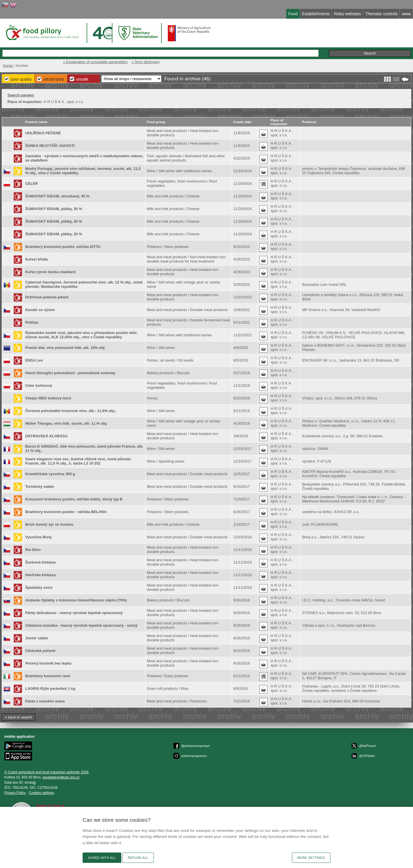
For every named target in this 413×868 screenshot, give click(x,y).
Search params (21, 95)
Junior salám (37, 638)
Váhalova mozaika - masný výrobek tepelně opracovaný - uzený (81, 625)
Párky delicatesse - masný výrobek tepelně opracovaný (74, 613)
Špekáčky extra (39, 588)
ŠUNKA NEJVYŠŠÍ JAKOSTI (50, 146)
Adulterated (53, 79)
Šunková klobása (40, 562)
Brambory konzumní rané (48, 676)
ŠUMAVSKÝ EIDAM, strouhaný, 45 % (57, 196)
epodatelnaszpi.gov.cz (61, 777)
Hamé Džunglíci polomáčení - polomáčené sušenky (70, 373)
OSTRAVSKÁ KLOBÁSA (46, 436)
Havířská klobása (40, 575)
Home (8, 66)
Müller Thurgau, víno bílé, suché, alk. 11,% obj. (66, 423)
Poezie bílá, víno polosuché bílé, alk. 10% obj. (65, 348)
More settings (311, 858)
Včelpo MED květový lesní (48, 398)
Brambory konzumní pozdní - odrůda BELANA (66, 512)
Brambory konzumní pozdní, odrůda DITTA (63, 247)
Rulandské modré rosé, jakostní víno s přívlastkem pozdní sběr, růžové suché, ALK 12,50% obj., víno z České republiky (81, 335)
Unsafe (82, 79)
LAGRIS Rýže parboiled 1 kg (50, 689)
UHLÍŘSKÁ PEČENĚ (43, 133)
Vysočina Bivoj (38, 537)
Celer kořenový (39, 386)
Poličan (32, 322)
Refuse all (138, 858)
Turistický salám (40, 487)
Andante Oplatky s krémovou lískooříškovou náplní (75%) (76, 600)
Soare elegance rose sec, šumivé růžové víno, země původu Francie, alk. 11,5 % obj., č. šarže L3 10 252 (78, 461)
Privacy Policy (15, 793)
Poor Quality (21, 79)
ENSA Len (34, 360)
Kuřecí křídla (36, 259)
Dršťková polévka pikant (47, 297)
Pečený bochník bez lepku (48, 663)
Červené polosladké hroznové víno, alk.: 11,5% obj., (71, 411)
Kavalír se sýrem (40, 310)
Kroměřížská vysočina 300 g (50, 474)
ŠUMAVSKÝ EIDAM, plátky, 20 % (54, 221)
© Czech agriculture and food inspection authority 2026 (46, 772)
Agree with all (102, 858)
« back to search (18, 717)
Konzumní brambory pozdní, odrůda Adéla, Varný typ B (74, 499)
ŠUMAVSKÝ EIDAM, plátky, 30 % (54, 209)
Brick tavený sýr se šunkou (49, 524)
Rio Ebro (33, 550)
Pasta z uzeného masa (45, 701)
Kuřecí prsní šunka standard (50, 272)
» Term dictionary (145, 62)
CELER (32, 183)
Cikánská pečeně (40, 651)
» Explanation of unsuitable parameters (95, 62)
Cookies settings (41, 793)
